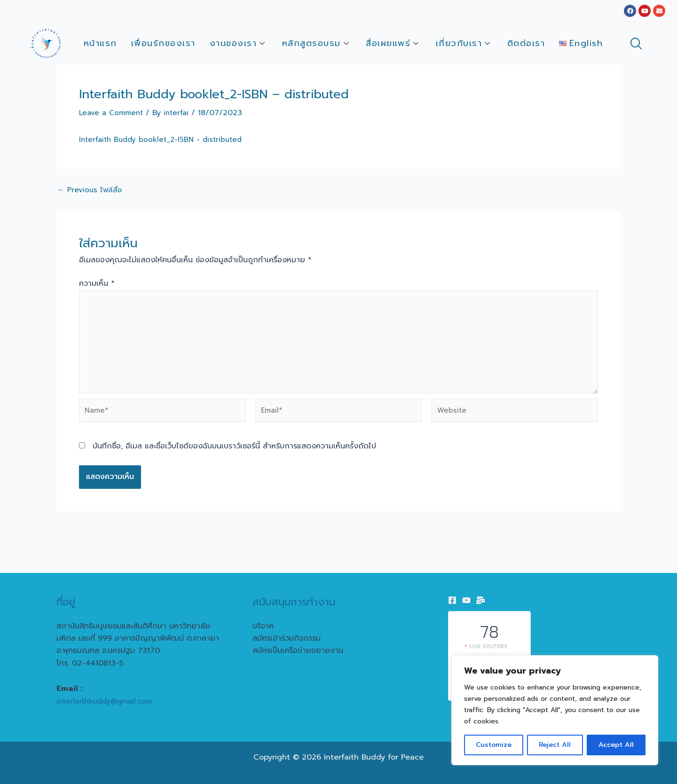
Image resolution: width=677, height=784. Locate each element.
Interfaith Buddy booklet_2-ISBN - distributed (164, 140)
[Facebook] (452, 600)
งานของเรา (239, 43)
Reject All (555, 745)
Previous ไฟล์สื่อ (91, 190)
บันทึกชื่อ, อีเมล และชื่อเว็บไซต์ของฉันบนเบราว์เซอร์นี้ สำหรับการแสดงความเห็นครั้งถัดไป (234, 455)
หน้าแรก (100, 43)
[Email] (480, 600)
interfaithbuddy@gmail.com (108, 701)
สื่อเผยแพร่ (394, 43)
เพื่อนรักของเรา (163, 43)
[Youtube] (466, 600)
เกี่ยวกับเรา (464, 43)
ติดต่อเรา (526, 43)
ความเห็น (97, 283)
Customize (494, 745)
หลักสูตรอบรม (317, 43)
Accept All (616, 745)
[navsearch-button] (636, 45)
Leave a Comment (113, 113)
